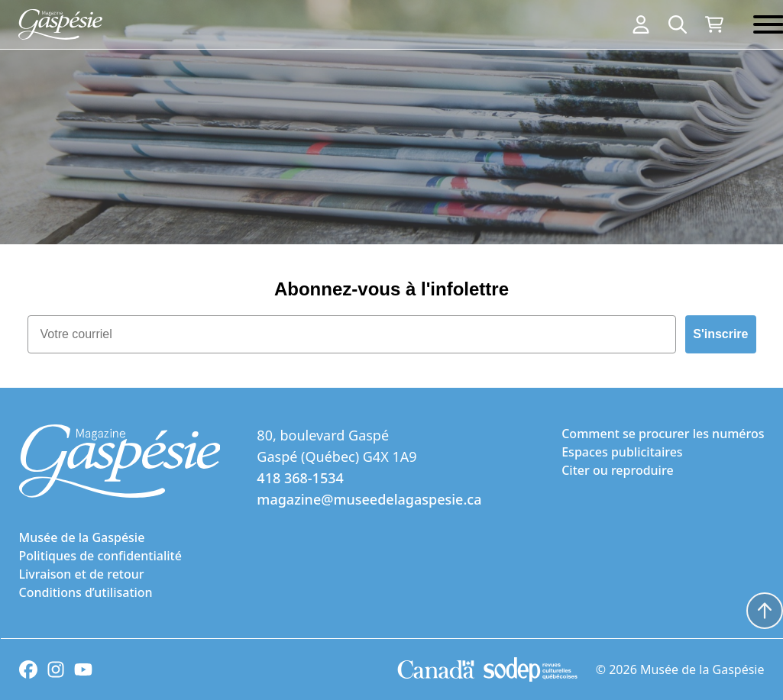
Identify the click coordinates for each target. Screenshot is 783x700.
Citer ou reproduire (617, 470)
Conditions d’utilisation (86, 592)
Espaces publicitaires (622, 452)
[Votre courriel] (352, 334)
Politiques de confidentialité (100, 556)
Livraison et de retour (82, 574)
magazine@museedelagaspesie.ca (369, 499)
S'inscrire (720, 334)
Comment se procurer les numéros (663, 434)
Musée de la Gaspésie (82, 537)
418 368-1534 (300, 478)
